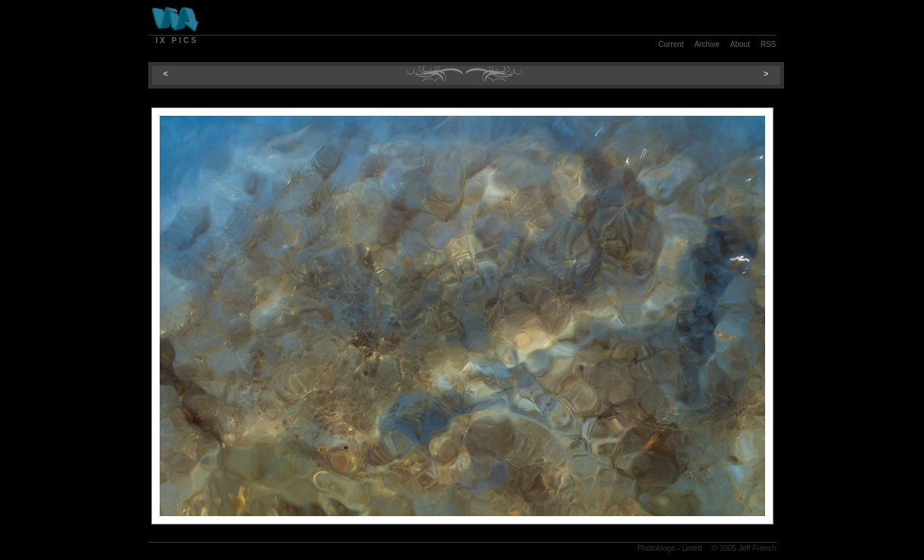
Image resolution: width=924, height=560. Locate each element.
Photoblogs (656, 548)
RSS (768, 44)
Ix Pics (177, 40)
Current (671, 44)
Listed (692, 548)
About (740, 44)
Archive (706, 44)
